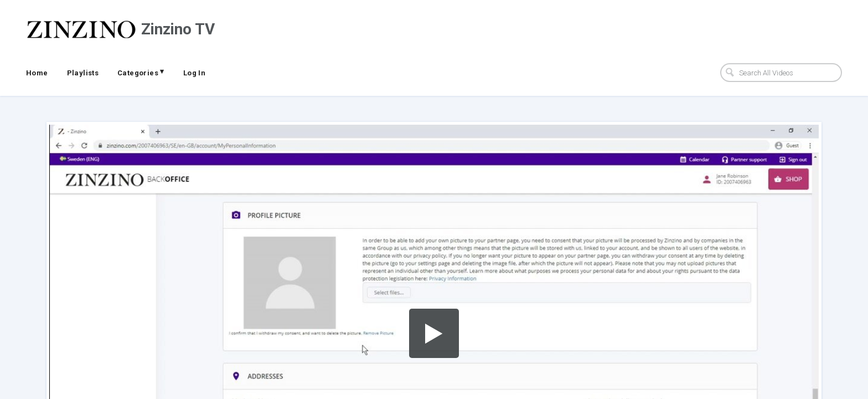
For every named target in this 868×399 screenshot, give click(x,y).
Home (37, 73)
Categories (141, 72)
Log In (194, 73)
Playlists (83, 73)
